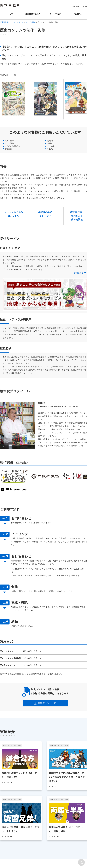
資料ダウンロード (47, 703)
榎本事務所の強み (33, 14)
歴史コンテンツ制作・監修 (12, 745)
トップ (10, 14)
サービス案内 (56, 14)
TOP (81, 864)
